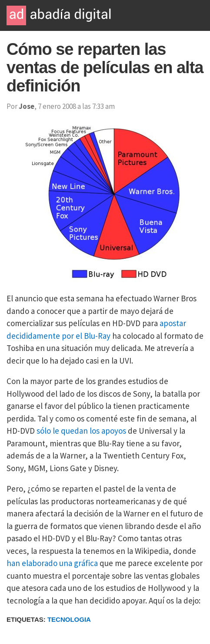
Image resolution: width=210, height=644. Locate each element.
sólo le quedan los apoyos (81, 431)
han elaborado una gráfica (52, 563)
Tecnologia (69, 619)
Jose (27, 106)
